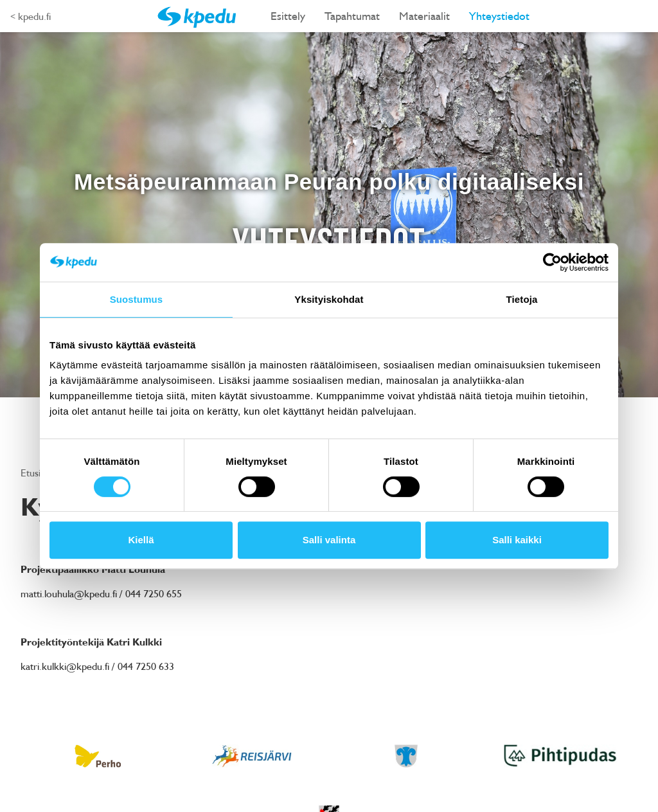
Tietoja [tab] (522, 299)
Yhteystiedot (499, 16)
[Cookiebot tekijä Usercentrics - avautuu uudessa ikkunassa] (552, 262)
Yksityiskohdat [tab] (329, 299)
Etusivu (37, 473)
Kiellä (141, 540)
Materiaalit (424, 16)
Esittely (288, 16)
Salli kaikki (517, 540)
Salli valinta (329, 540)
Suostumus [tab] (137, 299)
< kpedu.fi (31, 16)
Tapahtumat (352, 16)
